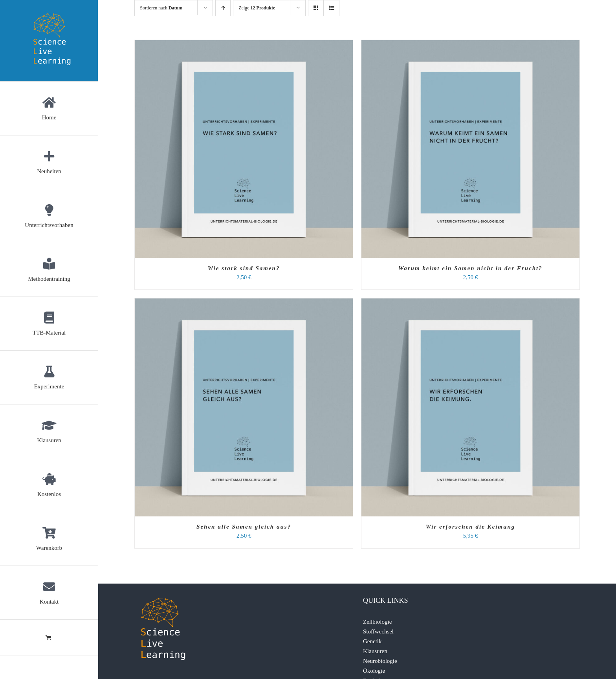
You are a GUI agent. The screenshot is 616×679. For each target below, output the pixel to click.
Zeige (257, 8)
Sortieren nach (161, 8)
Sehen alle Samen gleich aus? (244, 527)
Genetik (372, 641)
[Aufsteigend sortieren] (223, 8)
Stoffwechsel (378, 631)
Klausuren (375, 651)
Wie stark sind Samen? (244, 268)
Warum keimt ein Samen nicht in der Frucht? (470, 268)
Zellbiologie (377, 622)
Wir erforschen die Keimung (471, 527)
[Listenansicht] (331, 8)
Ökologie (374, 671)
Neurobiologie (380, 661)
